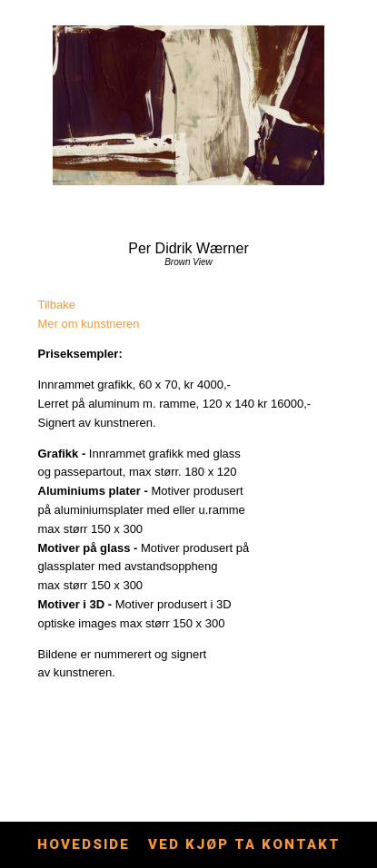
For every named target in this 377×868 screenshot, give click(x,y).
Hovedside (84, 844)
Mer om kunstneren (89, 324)
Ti (43, 305)
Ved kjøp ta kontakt (244, 844)
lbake (61, 305)
